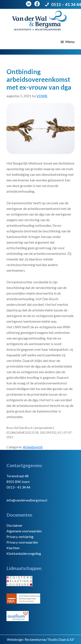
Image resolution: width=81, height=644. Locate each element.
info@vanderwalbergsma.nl (27, 500)
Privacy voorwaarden (22, 542)
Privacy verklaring (20, 537)
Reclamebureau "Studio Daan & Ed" (49, 639)
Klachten (13, 548)
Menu (70, 42)
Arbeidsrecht (33, 447)
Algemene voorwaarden (24, 531)
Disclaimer (14, 525)
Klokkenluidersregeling (24, 553)
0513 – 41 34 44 (66, 4)
